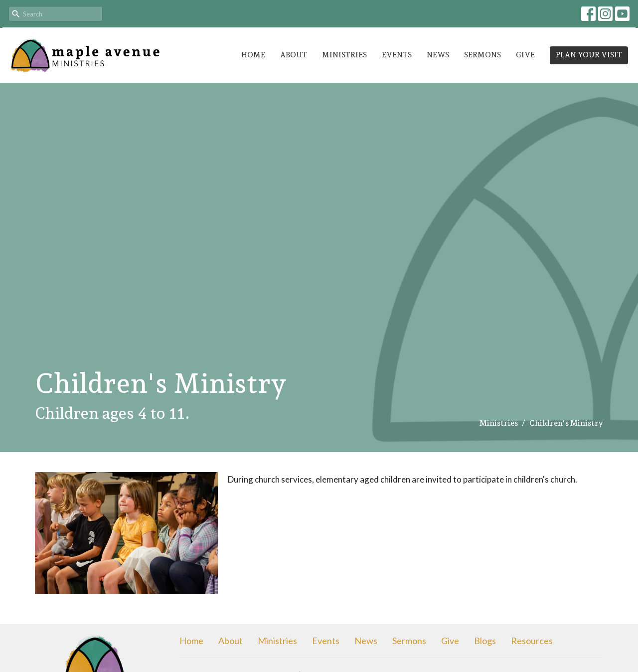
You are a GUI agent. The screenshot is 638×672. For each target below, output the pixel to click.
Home (253, 55)
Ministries (344, 55)
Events (397, 55)
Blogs (485, 641)
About (294, 55)
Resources (532, 641)
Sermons (482, 55)
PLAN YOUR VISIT (589, 55)
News (438, 55)
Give (525, 55)
